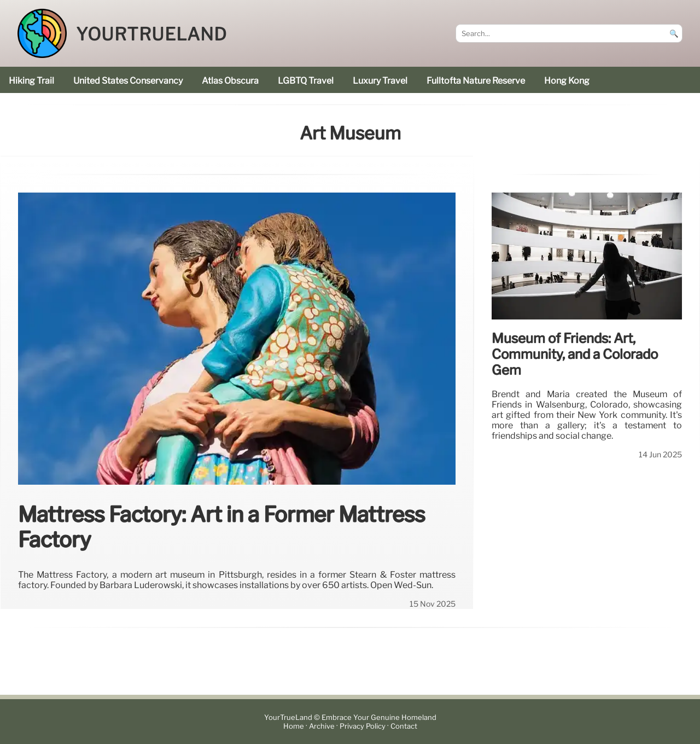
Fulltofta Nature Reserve (476, 81)
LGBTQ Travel (306, 81)
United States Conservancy (128, 81)
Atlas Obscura (230, 81)
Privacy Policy (363, 726)
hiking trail (31, 81)
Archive (322, 726)
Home (294, 726)
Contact (404, 726)
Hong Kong (567, 81)
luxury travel (380, 81)
